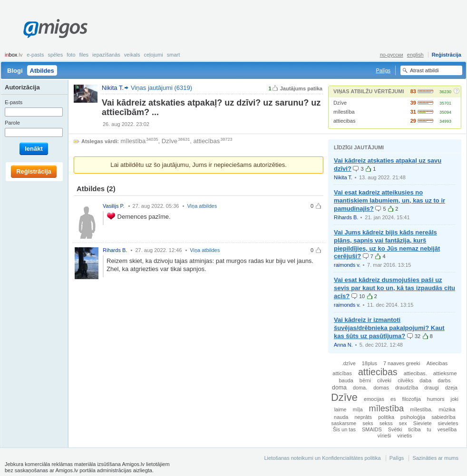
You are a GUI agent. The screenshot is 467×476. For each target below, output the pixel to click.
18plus (370, 363)
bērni (365, 380)
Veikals (132, 55)
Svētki (395, 429)
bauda (346, 380)
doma (339, 388)
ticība (415, 429)
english (415, 55)
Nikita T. (343, 177)
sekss (386, 423)
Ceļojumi (153, 55)
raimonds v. (347, 265)
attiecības (207, 141)
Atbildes (42, 71)
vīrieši (384, 436)
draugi (431, 388)
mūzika (447, 409)
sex (403, 423)
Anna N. (343, 345)
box (14, 55)
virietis (404, 436)
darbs (444, 380)
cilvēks (405, 380)
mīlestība (344, 112)
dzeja (451, 388)
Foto (71, 55)
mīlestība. (421, 409)
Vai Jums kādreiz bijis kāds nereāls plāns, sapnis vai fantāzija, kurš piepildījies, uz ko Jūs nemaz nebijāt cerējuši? (387, 244)
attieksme (445, 373)
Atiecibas (437, 363)
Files (84, 55)
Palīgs (383, 70)
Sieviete (423, 423)
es (393, 399)
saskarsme (344, 423)
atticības (342, 373)
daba (425, 380)
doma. (360, 388)
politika (386, 417)
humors (436, 399)
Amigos (55, 29)
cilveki (384, 380)
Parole (12, 123)
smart (174, 55)
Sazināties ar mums (435, 458)
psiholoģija (413, 417)
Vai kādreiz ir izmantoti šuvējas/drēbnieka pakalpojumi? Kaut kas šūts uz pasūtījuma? (389, 328)
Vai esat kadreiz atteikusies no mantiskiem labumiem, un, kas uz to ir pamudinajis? (389, 200)
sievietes (448, 423)
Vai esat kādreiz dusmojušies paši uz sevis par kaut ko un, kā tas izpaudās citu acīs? (394, 288)
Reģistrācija (447, 55)
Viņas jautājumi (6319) (161, 88)
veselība (447, 429)
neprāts (363, 417)
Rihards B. (346, 217)
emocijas (374, 399)
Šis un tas (344, 429)
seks (368, 423)
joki (455, 399)
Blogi (15, 71)
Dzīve (340, 103)
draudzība (407, 388)
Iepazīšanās (106, 55)
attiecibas (344, 121)
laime (341, 409)
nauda (341, 417)
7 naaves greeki (402, 363)
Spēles (55, 55)
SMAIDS (372, 429)
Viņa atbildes (202, 206)
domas (381, 388)
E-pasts (35, 55)
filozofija (411, 399)
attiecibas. (415, 373)
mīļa (358, 409)
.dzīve (349, 363)
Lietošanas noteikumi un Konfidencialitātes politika (322, 458)
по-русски (392, 55)
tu (429, 429)
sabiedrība (443, 417)
